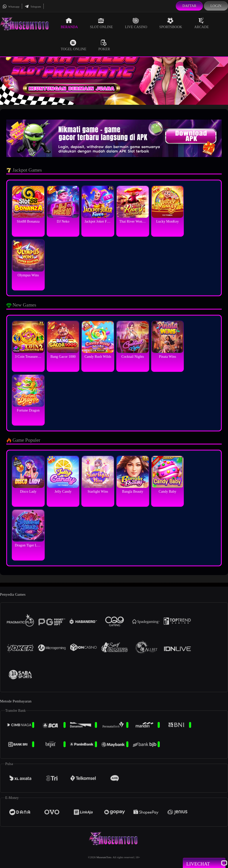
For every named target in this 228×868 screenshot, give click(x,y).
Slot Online (101, 23)
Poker (104, 45)
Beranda (69, 23)
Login (216, 6)
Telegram (33, 7)
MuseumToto (104, 857)
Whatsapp (11, 7)
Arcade (202, 23)
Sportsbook (171, 23)
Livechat (204, 863)
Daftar (189, 6)
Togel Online (74, 45)
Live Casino (136, 23)
